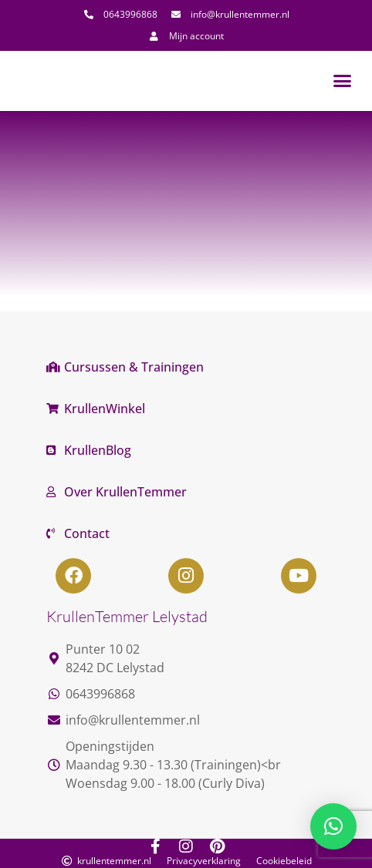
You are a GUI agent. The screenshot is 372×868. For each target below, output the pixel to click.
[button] (343, 81)
